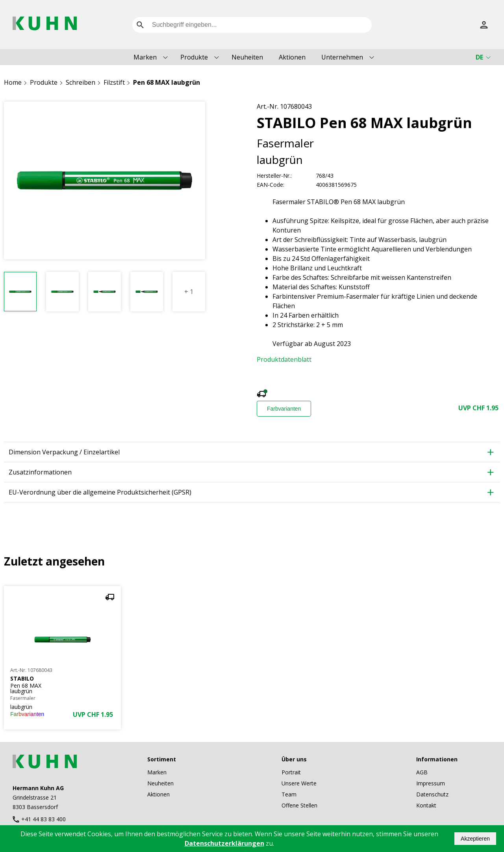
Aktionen (292, 57)
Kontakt (426, 805)
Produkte (194, 57)
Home (13, 82)
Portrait (291, 772)
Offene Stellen (299, 805)
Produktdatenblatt (284, 359)
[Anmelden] (484, 25)
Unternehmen (342, 57)
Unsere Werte (299, 783)
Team (289, 794)
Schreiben (81, 82)
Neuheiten (247, 57)
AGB (422, 772)
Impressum (431, 783)
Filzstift (114, 82)
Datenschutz (432, 794)
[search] (140, 25)
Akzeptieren (475, 839)
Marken (145, 57)
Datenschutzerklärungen (224, 843)
